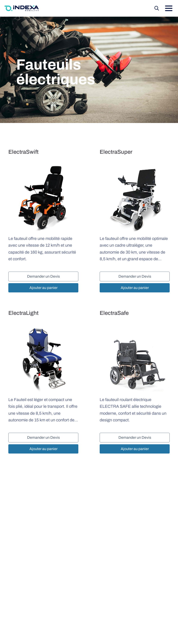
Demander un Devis (43, 276)
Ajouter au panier (43, 288)
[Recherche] (157, 8)
